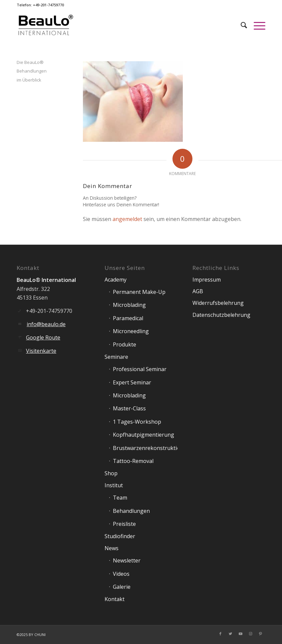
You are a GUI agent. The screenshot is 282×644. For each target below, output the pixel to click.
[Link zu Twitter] (230, 634)
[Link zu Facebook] (220, 634)
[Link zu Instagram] (250, 634)
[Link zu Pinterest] (260, 634)
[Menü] (256, 25)
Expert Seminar (132, 382)
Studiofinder (120, 536)
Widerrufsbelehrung (218, 303)
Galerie (122, 587)
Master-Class (129, 408)
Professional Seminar (140, 369)
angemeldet (127, 219)
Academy (116, 280)
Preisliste (124, 524)
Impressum (207, 280)
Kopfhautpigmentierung (143, 435)
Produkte (125, 344)
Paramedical (128, 318)
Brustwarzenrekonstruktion (145, 448)
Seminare (116, 357)
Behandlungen (131, 511)
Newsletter (127, 560)
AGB (198, 291)
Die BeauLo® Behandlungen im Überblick (32, 71)
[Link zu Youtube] (240, 634)
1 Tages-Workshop (137, 422)
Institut (114, 485)
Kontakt (115, 599)
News (112, 548)
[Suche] (241, 25)
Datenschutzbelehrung (221, 315)
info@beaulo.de (46, 324)
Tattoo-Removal (133, 461)
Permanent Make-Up (139, 292)
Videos (121, 574)
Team (120, 498)
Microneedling (131, 331)
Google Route (43, 337)
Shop (111, 473)
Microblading (129, 305)
